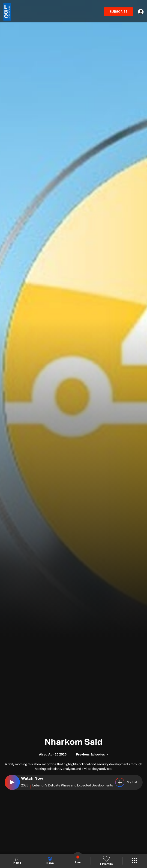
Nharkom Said (74, 742)
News (50, 861)
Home (17, 861)
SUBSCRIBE (118, 12)
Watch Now (32, 779)
